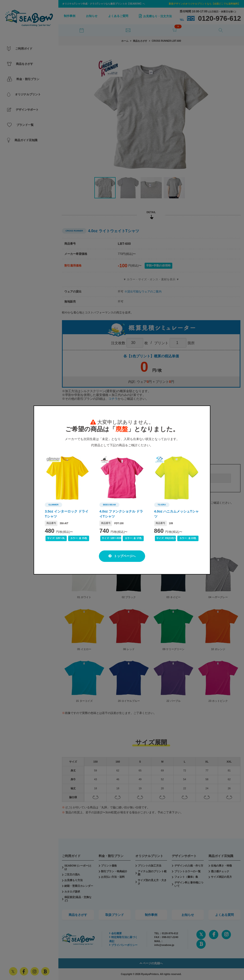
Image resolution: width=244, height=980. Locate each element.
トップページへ (122, 556)
